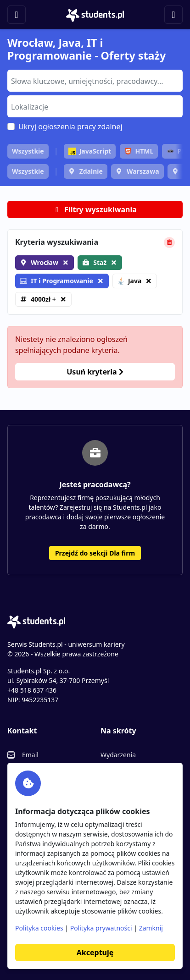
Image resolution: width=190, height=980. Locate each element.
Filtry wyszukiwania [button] (95, 209)
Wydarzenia (118, 755)
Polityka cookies (39, 928)
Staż (100, 262)
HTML (139, 151)
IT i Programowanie (56, 281)
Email (30, 755)
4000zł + (43, 299)
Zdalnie (91, 171)
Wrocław (45, 262)
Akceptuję (95, 952)
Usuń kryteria (95, 372)
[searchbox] (94, 80)
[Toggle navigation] (17, 15)
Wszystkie (28, 151)
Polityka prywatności (101, 928)
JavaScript (90, 151)
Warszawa (143, 171)
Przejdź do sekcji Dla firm (95, 553)
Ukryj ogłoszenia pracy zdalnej (70, 127)
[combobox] (95, 81)
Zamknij (151, 928)
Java (129, 281)
